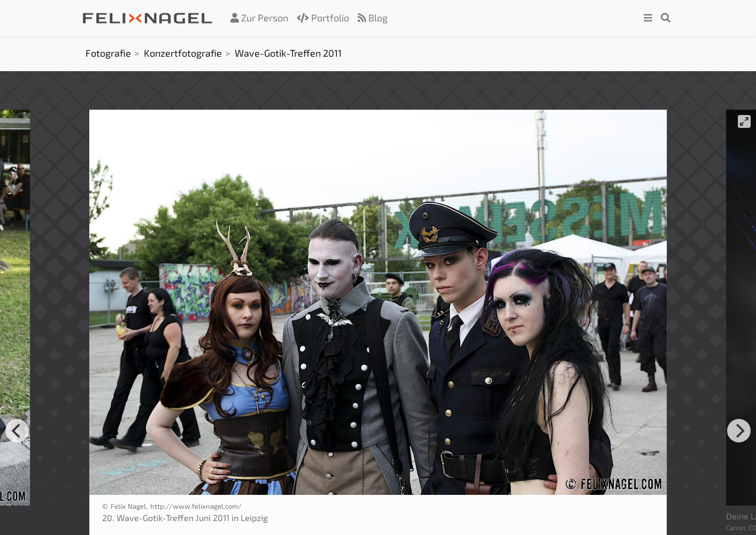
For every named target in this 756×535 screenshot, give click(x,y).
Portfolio (323, 18)
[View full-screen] (744, 121)
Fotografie (108, 53)
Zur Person (259, 18)
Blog (373, 18)
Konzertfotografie (183, 53)
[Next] (739, 431)
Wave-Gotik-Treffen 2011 (288, 53)
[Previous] (17, 431)
